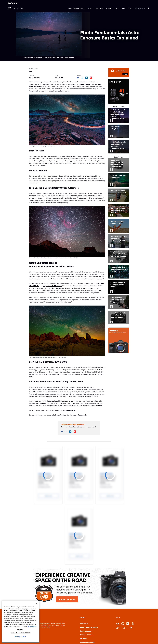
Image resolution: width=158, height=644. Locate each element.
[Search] (148, 8)
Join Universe (86, 635)
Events (117, 8)
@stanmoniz (39, 86)
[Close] (37, 604)
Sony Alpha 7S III (55, 401)
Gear (124, 8)
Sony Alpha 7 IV (44, 403)
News (83, 638)
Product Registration (88, 642)
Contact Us (84, 623)
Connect (109, 8)
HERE (100, 406)
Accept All (21, 630)
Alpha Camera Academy (76, 8)
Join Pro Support (86, 631)
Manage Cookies (21, 637)
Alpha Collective (86, 84)
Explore (90, 8)
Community (99, 8)
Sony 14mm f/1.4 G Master (52, 286)
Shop (130, 8)
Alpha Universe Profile (57, 415)
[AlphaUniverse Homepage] (15, 8)
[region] (21, 622)
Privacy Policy (32, 626)
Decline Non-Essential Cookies (21, 633)
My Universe (140, 8)
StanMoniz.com (70, 410)
